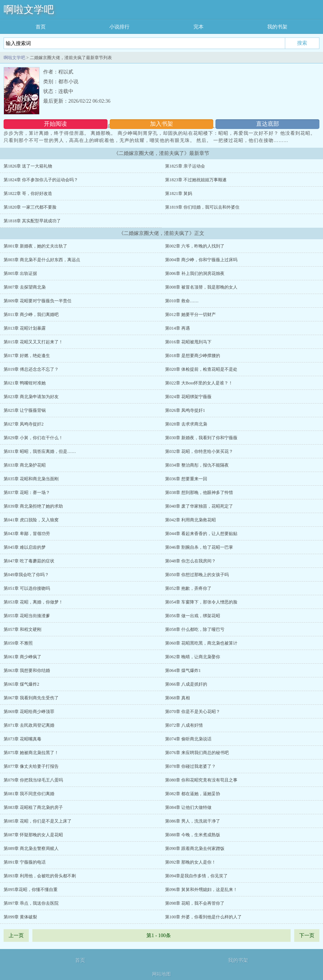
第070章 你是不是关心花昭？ (193, 712)
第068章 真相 (178, 698)
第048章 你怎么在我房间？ (190, 561)
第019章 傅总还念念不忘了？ (31, 369)
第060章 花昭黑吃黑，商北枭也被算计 (201, 643)
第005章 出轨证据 (20, 273)
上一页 (16, 936)
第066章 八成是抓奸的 (186, 684)
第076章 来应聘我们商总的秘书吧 (197, 753)
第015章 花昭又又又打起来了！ (33, 342)
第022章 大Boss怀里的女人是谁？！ (199, 383)
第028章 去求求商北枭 (186, 424)
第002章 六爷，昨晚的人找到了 (195, 246)
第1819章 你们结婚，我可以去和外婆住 (202, 207)
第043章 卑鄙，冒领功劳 (27, 534)
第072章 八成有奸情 (184, 725)
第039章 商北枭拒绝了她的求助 (33, 506)
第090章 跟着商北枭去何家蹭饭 (195, 848)
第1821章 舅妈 (179, 193)
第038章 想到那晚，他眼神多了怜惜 (199, 493)
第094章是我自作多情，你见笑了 (196, 876)
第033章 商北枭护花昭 (25, 465)
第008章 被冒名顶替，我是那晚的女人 (201, 287)
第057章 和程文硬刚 (22, 629)
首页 (41, 27)
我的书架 (277, 27)
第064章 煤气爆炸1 (183, 671)
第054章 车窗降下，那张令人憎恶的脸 (201, 602)
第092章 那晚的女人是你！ (190, 862)
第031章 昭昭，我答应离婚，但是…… (40, 451)
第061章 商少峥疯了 (22, 657)
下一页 (307, 936)
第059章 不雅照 (18, 643)
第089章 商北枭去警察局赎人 (31, 848)
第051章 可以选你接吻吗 (27, 588)
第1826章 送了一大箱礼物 (28, 166)
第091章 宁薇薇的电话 (25, 862)
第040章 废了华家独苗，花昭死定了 (199, 506)
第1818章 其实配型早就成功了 (32, 221)
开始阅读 (55, 124)
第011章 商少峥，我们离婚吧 (31, 315)
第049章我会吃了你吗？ (26, 575)
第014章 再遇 (178, 328)
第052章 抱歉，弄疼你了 (188, 588)
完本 (199, 27)
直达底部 (268, 124)
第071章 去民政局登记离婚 (29, 725)
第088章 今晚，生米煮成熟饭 (193, 835)
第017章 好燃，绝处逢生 (27, 356)
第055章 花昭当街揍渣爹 (27, 616)
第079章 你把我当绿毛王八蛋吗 (33, 780)
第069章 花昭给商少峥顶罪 (29, 712)
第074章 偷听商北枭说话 (188, 739)
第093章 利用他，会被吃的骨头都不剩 (40, 876)
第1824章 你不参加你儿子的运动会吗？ (41, 180)
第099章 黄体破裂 (20, 917)
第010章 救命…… (182, 301)
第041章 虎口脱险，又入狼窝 (31, 520)
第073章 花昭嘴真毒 (22, 739)
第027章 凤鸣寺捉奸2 (24, 424)
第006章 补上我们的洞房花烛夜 (195, 273)
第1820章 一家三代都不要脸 (30, 207)
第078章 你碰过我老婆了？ (190, 766)
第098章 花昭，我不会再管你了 (195, 903)
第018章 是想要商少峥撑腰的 (193, 356)
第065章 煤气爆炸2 (21, 684)
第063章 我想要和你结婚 (27, 671)
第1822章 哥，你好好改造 (28, 193)
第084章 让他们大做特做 (188, 807)
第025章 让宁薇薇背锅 (25, 410)
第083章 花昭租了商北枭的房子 (33, 807)
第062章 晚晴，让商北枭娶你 (193, 657)
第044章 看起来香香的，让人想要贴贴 (201, 534)
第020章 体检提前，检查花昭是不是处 (201, 369)
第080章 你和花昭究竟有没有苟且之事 (201, 780)
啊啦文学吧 (29, 10)
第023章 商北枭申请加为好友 (31, 397)
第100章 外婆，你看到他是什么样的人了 (203, 917)
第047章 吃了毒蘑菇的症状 (29, 561)
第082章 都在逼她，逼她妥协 (193, 794)
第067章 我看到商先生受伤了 (31, 698)
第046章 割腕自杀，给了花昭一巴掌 (199, 547)
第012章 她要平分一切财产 (190, 315)
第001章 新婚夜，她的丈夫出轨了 (35, 246)
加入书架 (161, 124)
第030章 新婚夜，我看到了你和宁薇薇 (201, 438)
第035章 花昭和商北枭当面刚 (31, 479)
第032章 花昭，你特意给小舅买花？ (199, 451)
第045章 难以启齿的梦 (25, 547)
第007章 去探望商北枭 (25, 287)
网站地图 (161, 974)
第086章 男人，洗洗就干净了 (193, 821)
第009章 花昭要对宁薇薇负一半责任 (38, 301)
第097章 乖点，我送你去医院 (31, 903)
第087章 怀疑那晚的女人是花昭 (33, 835)
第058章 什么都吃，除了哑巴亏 (195, 629)
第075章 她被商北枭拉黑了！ (31, 753)
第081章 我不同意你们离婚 (29, 794)
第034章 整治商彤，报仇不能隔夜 (197, 465)
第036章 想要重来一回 (186, 479)
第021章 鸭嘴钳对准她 (25, 383)
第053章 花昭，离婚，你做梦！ (33, 602)
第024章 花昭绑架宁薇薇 (188, 397)
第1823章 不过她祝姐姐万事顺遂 (196, 180)
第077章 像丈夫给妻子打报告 (31, 766)
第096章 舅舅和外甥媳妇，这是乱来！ (201, 890)
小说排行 (119, 27)
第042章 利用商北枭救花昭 (190, 520)
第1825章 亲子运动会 (185, 166)
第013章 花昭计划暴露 (25, 328)
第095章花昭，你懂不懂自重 (31, 890)
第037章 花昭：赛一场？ (27, 493)
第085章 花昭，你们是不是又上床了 (38, 821)
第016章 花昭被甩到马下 (188, 342)
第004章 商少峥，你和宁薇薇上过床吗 (201, 260)
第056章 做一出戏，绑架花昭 (193, 616)
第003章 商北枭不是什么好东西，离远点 (42, 260)
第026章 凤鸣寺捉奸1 (185, 410)
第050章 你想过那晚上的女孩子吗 (197, 575)
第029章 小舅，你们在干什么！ (33, 438)
